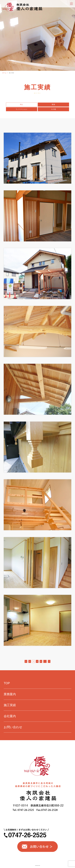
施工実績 (10, 705)
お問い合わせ (13, 727)
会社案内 (10, 716)
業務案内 (10, 694)
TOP (7, 683)
